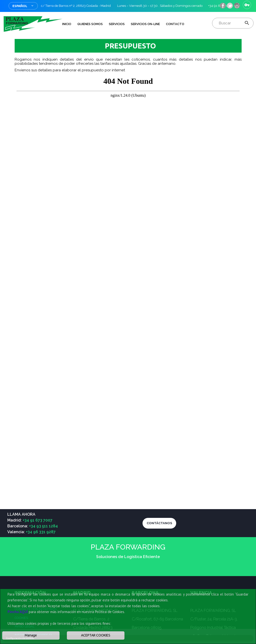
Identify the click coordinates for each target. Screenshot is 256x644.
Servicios (117, 24)
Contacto (175, 24)
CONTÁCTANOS (159, 523)
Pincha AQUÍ (18, 612)
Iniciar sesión (247, 5)
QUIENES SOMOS (90, 24)
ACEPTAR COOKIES (96, 635)
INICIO (67, 24)
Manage (31, 635)
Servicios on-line (145, 24)
